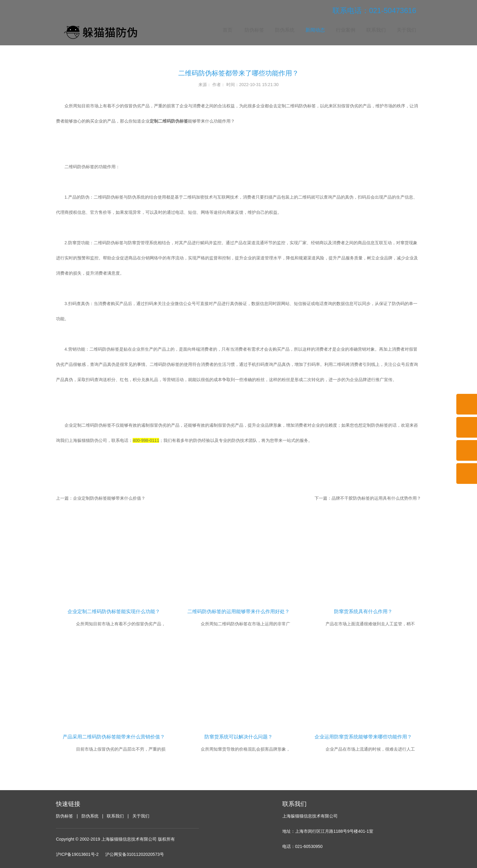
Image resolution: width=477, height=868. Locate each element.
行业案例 (346, 30)
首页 (228, 30)
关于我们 (406, 30)
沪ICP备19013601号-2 (77, 854)
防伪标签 (254, 30)
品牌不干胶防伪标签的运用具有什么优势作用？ (376, 498)
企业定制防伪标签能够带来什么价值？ (109, 498)
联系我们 (376, 30)
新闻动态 (315, 30)
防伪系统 (285, 30)
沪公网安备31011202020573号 (135, 854)
